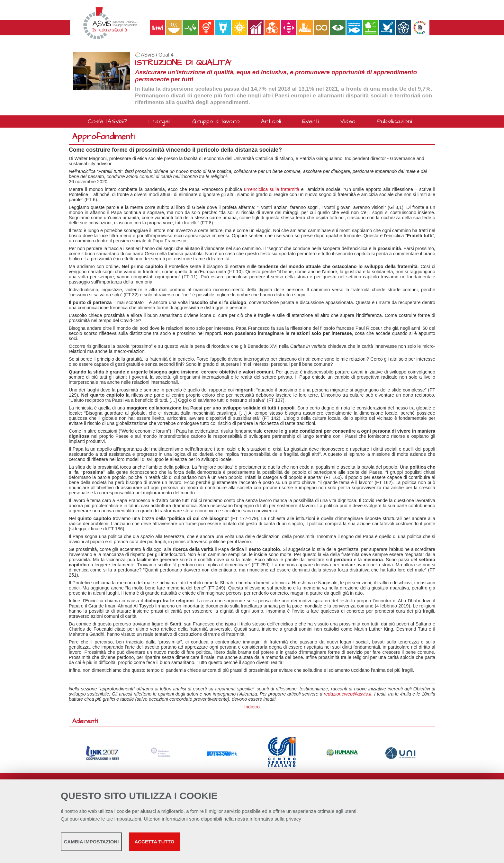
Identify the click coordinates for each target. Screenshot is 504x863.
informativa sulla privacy (275, 821)
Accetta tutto (227, 844)
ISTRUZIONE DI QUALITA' (183, 63)
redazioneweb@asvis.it (347, 694)
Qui (64, 821)
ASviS (148, 55)
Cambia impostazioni (111, 844)
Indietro (252, 707)
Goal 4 (166, 55)
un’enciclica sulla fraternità (272, 189)
